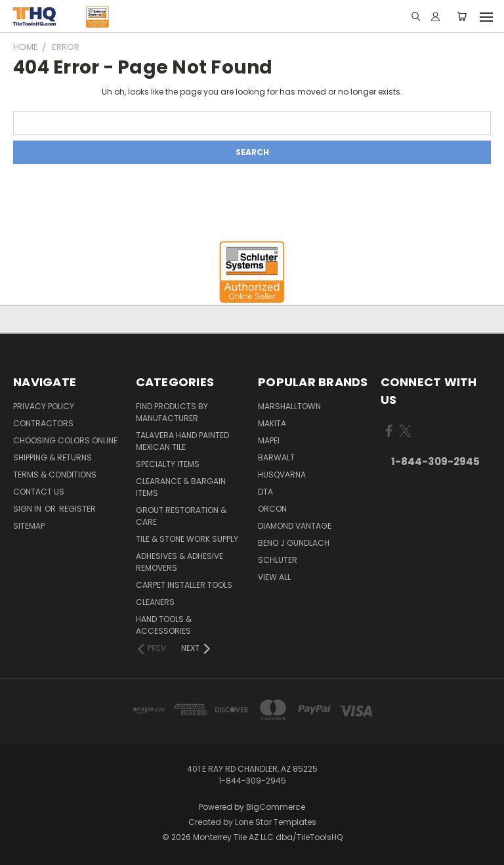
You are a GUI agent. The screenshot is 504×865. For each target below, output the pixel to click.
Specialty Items (168, 464)
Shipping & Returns (52, 457)
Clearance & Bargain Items (181, 487)
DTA (265, 492)
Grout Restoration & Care (181, 516)
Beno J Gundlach (294, 543)
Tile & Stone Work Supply (187, 539)
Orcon (272, 509)
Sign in (28, 509)
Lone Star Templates (276, 822)
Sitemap (29, 526)
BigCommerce (276, 807)
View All (274, 577)
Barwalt (276, 457)
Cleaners (155, 602)
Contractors (43, 423)
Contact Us (39, 492)
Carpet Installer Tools (184, 585)
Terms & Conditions (55, 475)
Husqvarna (282, 475)
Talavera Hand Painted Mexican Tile (182, 441)
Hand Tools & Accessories (164, 625)
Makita (272, 423)
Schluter (278, 560)
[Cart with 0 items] (462, 17)
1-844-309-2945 (435, 461)
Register (77, 509)
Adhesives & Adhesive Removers (179, 562)
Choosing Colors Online (65, 440)
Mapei (269, 440)
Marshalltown (289, 406)
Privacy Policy (44, 406)
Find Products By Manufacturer (172, 412)
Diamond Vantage (295, 526)
